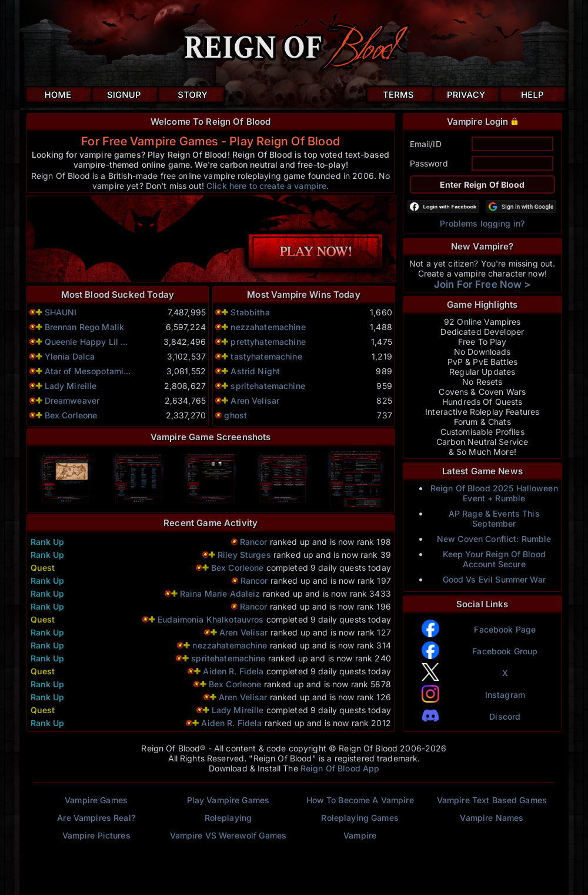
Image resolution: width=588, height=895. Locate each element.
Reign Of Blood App (340, 768)
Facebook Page (505, 629)
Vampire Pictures (96, 835)
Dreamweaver (72, 400)
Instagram (505, 695)
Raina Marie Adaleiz (221, 593)
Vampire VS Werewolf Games (228, 835)
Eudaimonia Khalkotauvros (212, 619)
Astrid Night (255, 371)
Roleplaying (228, 818)
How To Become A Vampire (360, 800)
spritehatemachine (268, 386)
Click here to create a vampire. (268, 186)
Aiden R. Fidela (233, 671)
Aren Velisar (255, 400)
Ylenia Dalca (70, 356)
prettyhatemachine (268, 342)
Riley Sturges (244, 555)
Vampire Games (96, 800)
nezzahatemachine (268, 327)
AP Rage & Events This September (494, 518)
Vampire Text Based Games (492, 800)
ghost (235, 415)
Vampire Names (492, 818)
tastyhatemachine (266, 356)
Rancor (254, 542)
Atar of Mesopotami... (88, 371)
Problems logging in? (482, 223)
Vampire (360, 835)
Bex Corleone (71, 415)
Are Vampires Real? (96, 818)
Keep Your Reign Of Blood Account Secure (494, 559)
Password (429, 163)
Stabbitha (250, 312)
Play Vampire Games (228, 800)
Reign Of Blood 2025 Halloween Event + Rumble (494, 493)
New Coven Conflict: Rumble (494, 539)
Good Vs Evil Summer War (494, 579)
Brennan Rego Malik (85, 327)
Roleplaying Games (360, 818)
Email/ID (426, 144)
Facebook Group (505, 651)
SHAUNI (61, 312)
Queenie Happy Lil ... (86, 342)
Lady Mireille (71, 386)
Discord (505, 716)
